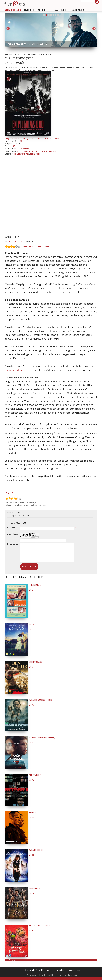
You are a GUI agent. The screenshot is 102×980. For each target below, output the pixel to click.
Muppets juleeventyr (39, 926)
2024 (32, 780)
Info (64, 10)
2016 (31, 630)
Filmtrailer (77, 10)
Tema (55, 10)
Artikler (43, 10)
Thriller (45, 139)
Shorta (33, 813)
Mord (14, 154)
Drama (39, 139)
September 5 (35, 775)
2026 (32, 705)
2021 (31, 743)
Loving (32, 625)
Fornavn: (11, 528)
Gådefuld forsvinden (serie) (42, 738)
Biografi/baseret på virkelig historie (20, 139)
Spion (32, 154)
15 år (14, 146)
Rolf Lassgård (23, 151)
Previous (8, 28)
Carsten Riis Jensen (16, 241)
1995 (31, 931)
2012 (31, 590)
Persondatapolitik (73, 970)
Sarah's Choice (36, 850)
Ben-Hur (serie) (36, 662)
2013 (20, 141)
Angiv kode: (13, 534)
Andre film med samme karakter (37, 247)
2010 (31, 667)
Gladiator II (35, 888)
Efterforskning (23, 154)
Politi (38, 154)
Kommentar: (13, 544)
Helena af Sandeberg (38, 151)
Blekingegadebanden (17, 370)
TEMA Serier (54, 139)
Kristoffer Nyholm (22, 149)
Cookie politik (59, 970)
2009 (32, 855)
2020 (32, 818)
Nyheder (29, 10)
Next (94, 28)
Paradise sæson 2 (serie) (40, 700)
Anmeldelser (13, 10)
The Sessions (35, 585)
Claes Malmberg (55, 151)
